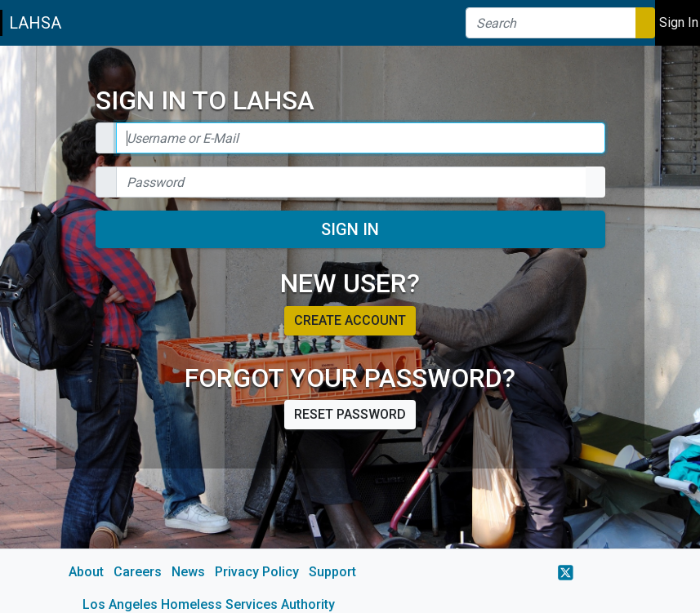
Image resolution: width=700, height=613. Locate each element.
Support (332, 572)
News (188, 572)
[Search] (551, 23)
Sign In (350, 229)
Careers (138, 572)
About (86, 572)
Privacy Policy (257, 572)
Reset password (350, 414)
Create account (350, 320)
